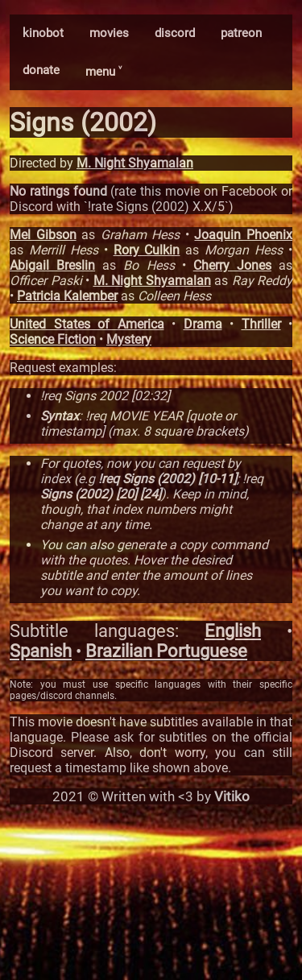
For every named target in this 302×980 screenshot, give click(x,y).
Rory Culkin (147, 250)
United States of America (87, 324)
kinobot (43, 33)
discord (175, 33)
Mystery (129, 339)
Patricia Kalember (67, 296)
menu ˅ (103, 72)
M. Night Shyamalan (135, 163)
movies (109, 33)
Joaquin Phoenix (243, 235)
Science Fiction (53, 339)
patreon (241, 33)
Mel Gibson (43, 235)
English (233, 631)
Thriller (261, 324)
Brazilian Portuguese (166, 651)
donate (41, 70)
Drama (203, 324)
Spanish (41, 651)
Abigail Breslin (52, 265)
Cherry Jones (232, 265)
